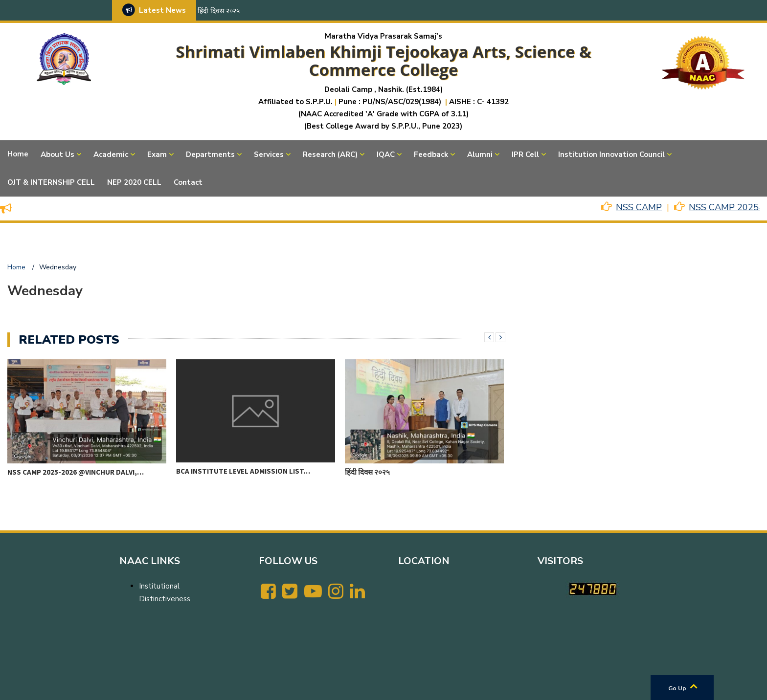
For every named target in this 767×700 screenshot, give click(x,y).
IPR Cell (525, 154)
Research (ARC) (330, 154)
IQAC (386, 154)
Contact (188, 182)
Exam (157, 154)
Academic (111, 154)
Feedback (431, 154)
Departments (210, 154)
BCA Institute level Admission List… (243, 471)
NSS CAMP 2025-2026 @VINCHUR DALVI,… (76, 472)
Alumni (480, 154)
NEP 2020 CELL (134, 182)
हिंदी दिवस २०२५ (219, 11)
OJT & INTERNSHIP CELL (51, 182)
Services (269, 154)
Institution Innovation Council (611, 154)
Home (18, 154)
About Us (57, 154)
